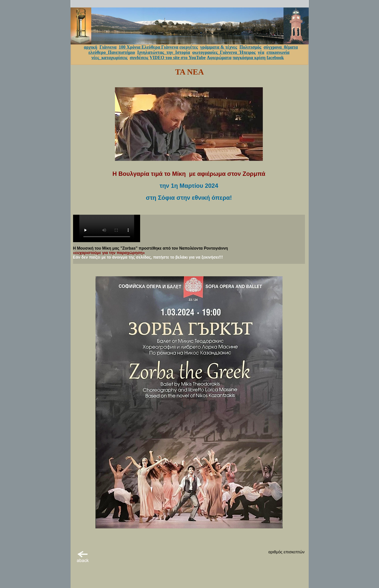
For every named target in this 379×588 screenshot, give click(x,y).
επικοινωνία (278, 52)
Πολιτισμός (250, 47)
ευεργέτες (189, 47)
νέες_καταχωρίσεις (110, 58)
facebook (275, 58)
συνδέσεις (139, 58)
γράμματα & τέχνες (219, 47)
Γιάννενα (108, 47)
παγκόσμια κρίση (249, 58)
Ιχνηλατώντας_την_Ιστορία (164, 52)
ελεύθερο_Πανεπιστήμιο (112, 52)
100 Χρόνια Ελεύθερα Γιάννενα (148, 47)
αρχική (91, 47)
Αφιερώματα (219, 58)
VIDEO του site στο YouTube (178, 58)
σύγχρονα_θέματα (281, 47)
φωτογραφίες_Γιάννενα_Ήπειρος (224, 52)
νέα (261, 52)
